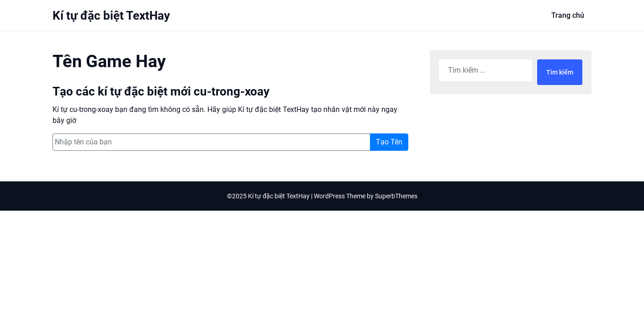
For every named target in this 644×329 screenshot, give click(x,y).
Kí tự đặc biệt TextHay (111, 16)
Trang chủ (568, 15)
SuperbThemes (396, 196)
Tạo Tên (389, 142)
